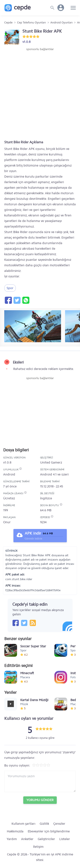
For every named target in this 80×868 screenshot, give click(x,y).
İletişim (38, 847)
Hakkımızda (15, 831)
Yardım (12, 839)
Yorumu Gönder (40, 800)
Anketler (27, 839)
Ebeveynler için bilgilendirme (49, 831)
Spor (10, 288)
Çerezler (59, 824)
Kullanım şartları (23, 824)
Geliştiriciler (46, 839)
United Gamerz (51, 462)
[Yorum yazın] (40, 781)
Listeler (65, 839)
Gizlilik (44, 824)
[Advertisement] (40, 93)
